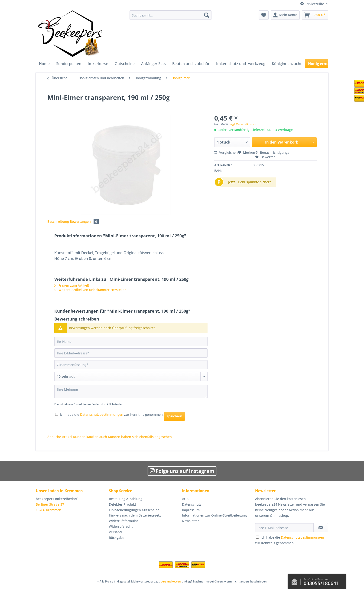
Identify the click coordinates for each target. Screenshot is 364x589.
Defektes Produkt (122, 504)
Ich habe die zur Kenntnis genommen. (112, 414)
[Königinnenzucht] (287, 64)
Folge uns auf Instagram (182, 471)
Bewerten (265, 157)
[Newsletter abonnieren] (321, 528)
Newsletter (190, 521)
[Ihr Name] (131, 341)
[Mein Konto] (285, 15)
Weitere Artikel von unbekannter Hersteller (90, 290)
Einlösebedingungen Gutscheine (134, 510)
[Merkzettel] (264, 15)
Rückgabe (117, 538)
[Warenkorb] (315, 15)
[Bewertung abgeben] (131, 376)
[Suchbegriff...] (171, 15)
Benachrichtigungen (273, 152)
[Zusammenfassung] (131, 365)
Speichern (174, 416)
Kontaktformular (296, 581)
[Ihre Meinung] (131, 391)
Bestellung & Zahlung (126, 499)
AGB (185, 499)
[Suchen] (207, 15)
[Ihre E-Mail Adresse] (284, 528)
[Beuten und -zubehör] (191, 64)
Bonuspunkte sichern (255, 182)
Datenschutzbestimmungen (102, 414)
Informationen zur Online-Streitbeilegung (214, 515)
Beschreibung (58, 221)
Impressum (191, 510)
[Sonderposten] (69, 64)
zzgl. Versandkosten (243, 124)
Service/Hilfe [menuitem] (313, 4)
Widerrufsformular (123, 521)
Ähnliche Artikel (60, 437)
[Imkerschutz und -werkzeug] (241, 64)
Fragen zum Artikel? (72, 285)
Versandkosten (171, 581)
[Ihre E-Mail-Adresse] (131, 353)
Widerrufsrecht (121, 526)
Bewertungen (84, 221)
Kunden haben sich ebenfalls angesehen (140, 437)
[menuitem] (171, 17)
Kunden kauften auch (90, 437)
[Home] (44, 64)
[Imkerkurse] (98, 64)
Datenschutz (192, 504)
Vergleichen (226, 152)
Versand (115, 532)
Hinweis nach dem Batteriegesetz (135, 515)
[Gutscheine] (125, 64)
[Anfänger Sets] (153, 64)
